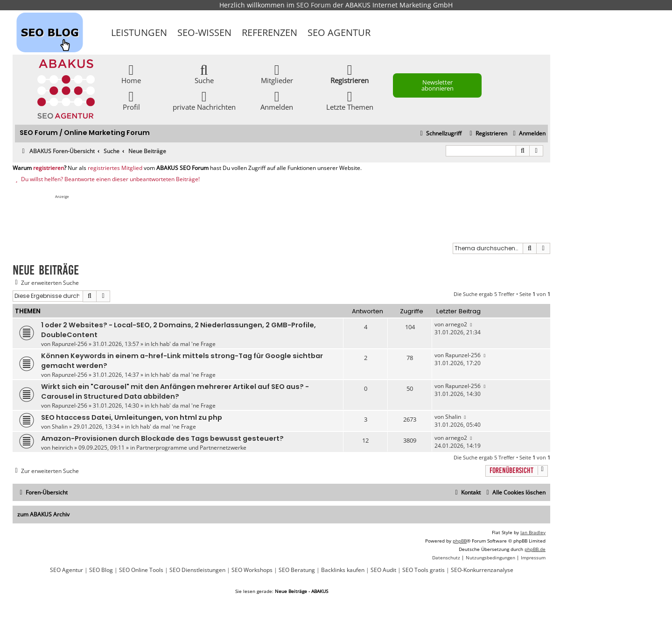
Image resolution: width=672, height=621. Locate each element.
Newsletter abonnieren (437, 85)
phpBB (460, 541)
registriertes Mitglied (115, 168)
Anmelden (277, 100)
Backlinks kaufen (343, 570)
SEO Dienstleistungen (197, 570)
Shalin (60, 427)
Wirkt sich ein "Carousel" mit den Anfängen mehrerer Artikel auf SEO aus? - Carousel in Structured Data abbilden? (175, 392)
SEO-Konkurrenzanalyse (482, 570)
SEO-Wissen (204, 32)
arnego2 (456, 324)
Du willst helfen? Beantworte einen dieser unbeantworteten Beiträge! (106, 179)
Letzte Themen (350, 100)
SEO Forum (314, 5)
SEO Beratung (297, 570)
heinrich (62, 448)
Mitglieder (277, 74)
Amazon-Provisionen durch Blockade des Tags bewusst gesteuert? (162, 438)
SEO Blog (101, 570)
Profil (131, 100)
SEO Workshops (252, 570)
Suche (204, 74)
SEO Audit (383, 570)
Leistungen (139, 32)
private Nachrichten (204, 100)
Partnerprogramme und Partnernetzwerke (191, 448)
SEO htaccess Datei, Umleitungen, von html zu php (132, 417)
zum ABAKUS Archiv (43, 514)
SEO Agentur (339, 32)
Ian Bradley (533, 532)
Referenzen (269, 32)
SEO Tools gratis (423, 570)
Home (131, 74)
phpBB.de (535, 549)
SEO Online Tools (141, 570)
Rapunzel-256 (70, 344)
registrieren (49, 168)
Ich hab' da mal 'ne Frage (183, 344)
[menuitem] (528, 134)
